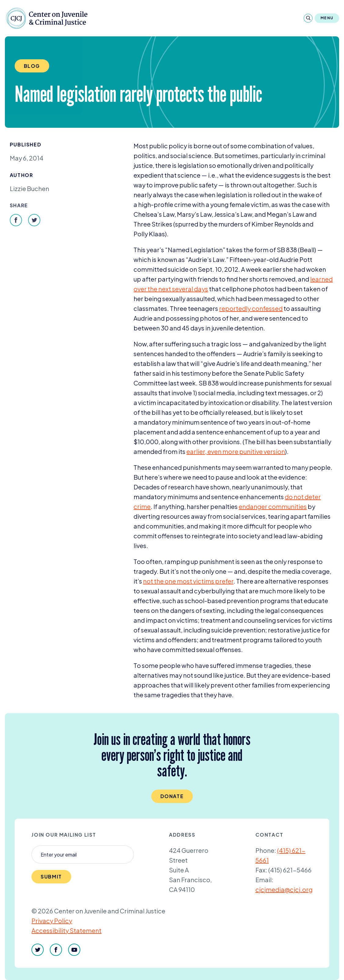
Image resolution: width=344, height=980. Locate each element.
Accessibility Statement (66, 930)
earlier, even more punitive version (236, 451)
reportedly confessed (251, 308)
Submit (51, 877)
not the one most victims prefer (188, 581)
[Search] (308, 18)
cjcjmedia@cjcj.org (284, 889)
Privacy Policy (52, 921)
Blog (32, 66)
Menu (327, 18)
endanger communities (273, 506)
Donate (172, 796)
